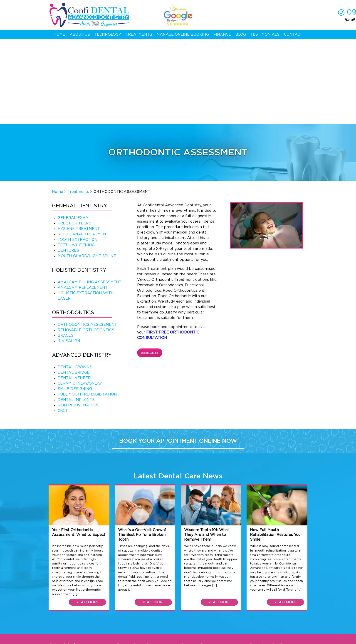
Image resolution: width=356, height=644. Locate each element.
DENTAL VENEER (74, 293)
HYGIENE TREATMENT (79, 144)
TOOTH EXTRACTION (78, 154)
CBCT (63, 326)
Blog (241, 35)
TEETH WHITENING (76, 160)
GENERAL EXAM (73, 133)
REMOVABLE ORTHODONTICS (86, 245)
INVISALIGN (69, 256)
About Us (80, 35)
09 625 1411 (287, 12)
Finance (222, 35)
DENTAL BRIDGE (74, 287)
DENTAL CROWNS (75, 282)
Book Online (150, 268)
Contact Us (59, 592)
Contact (293, 35)
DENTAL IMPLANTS (76, 315)
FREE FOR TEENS (74, 138)
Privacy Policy (91, 639)
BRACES (66, 250)
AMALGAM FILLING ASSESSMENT (90, 197)
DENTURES (68, 165)
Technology (108, 35)
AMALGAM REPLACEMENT (83, 202)
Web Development (235, 639)
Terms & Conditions (63, 639)
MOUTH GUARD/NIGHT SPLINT (87, 171)
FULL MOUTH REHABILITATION (87, 309)
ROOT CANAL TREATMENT (83, 149)
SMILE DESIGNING (75, 304)
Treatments (139, 35)
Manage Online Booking (183, 35)
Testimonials (265, 35)
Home (59, 35)
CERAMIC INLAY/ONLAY (80, 298)
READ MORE (87, 517)
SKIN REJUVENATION (78, 320)
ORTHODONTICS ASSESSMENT (87, 239)
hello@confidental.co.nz (284, 587)
